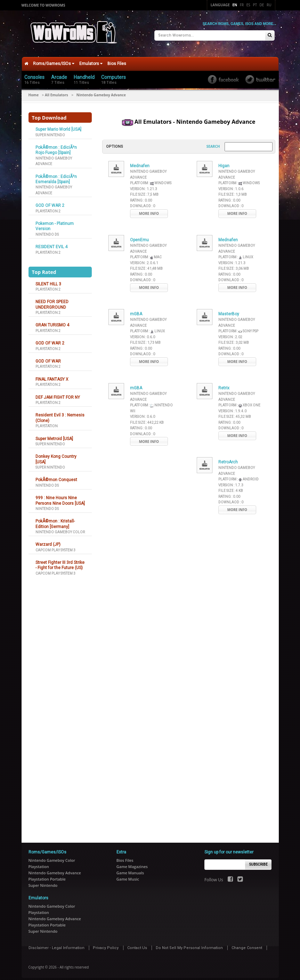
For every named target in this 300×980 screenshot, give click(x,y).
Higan (224, 161)
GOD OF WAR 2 (50, 201)
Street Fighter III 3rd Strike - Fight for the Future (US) (60, 561)
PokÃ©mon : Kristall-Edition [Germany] (55, 519)
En (235, 5)
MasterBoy (229, 309)
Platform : (151, 179)
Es (248, 5)
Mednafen (140, 161)
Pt (255, 5)
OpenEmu (139, 235)
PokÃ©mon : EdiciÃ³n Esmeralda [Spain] (56, 174)
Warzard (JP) (48, 540)
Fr (242, 5)
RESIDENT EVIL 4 (51, 242)
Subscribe (258, 860)
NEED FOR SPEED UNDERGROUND (52, 300)
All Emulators (56, 90)
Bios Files (117, 59)
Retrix (224, 383)
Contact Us (137, 943)
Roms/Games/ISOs (54, 59)
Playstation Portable (47, 874)
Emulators (91, 59)
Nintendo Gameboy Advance (55, 868)
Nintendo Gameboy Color (60, 528)
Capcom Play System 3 (55, 545)
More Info (149, 209)
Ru (269, 5)
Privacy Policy (106, 943)
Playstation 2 (48, 206)
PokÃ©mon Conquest (56, 475)
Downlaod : (143, 201)
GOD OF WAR (48, 357)
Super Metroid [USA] (54, 434)
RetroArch (228, 457)
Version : (144, 184)
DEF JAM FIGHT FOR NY (58, 392)
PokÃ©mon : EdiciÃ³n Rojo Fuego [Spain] (56, 145)
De (262, 5)
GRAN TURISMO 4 (52, 321)
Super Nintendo (50, 130)
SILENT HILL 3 (48, 279)
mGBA (136, 309)
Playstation (47, 422)
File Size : (144, 190)
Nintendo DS (47, 230)
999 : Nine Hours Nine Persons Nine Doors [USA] (60, 496)
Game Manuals (130, 868)
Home (34, 90)
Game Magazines (132, 862)
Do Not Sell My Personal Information (189, 943)
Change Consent (247, 943)
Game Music (128, 874)
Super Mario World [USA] (58, 125)
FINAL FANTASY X (52, 374)
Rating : (141, 196)
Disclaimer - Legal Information (56, 943)
